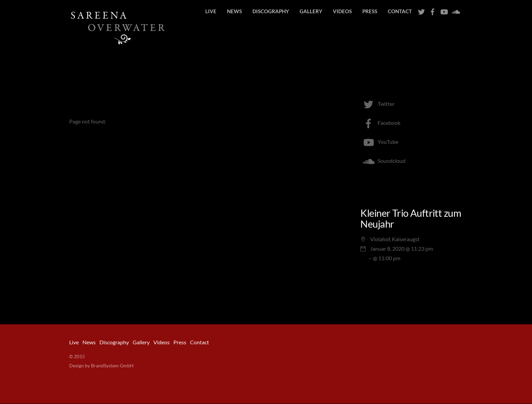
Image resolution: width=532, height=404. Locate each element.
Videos (342, 11)
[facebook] (433, 10)
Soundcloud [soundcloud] (383, 161)
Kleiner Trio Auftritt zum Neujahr (411, 219)
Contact (400, 11)
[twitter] (421, 10)
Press (370, 11)
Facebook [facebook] (380, 123)
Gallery (311, 11)
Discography (271, 11)
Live (211, 11)
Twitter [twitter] (377, 104)
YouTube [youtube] (379, 142)
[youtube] (444, 10)
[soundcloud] (455, 10)
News (234, 11)
